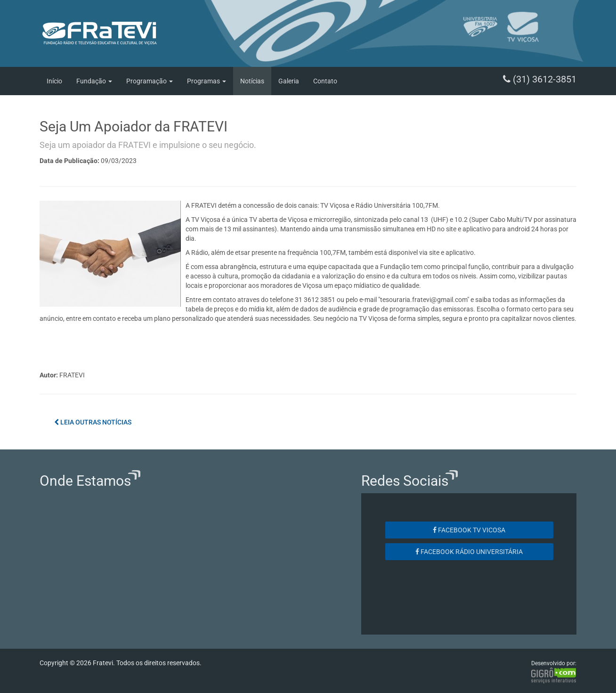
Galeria (289, 81)
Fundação (94, 81)
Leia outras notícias (93, 422)
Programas (207, 81)
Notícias (252, 81)
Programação (150, 81)
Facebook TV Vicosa (469, 530)
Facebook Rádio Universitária (469, 552)
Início (54, 81)
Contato (325, 81)
